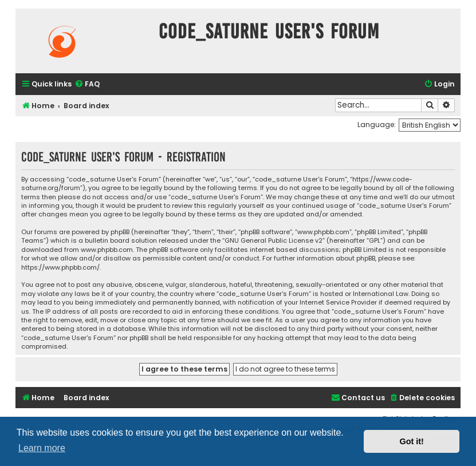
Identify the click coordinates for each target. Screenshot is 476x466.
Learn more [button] (42, 448)
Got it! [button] (412, 441)
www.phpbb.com (107, 250)
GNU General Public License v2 (274, 241)
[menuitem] (87, 84)
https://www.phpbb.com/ (60, 268)
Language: (377, 125)
